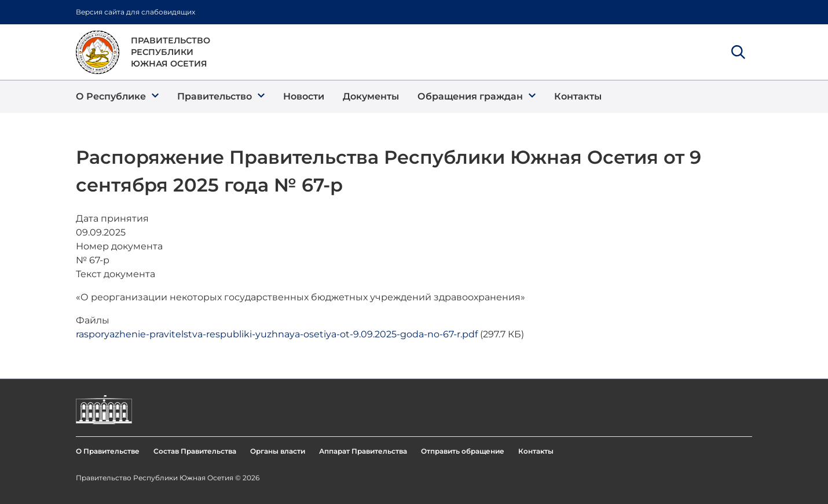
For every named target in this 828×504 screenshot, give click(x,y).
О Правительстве (108, 451)
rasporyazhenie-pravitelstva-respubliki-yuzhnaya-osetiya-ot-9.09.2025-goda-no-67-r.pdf (277, 334)
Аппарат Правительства (363, 451)
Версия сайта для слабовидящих (135, 12)
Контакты (536, 451)
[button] (117, 97)
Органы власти (278, 451)
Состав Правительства (195, 451)
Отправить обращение (463, 451)
